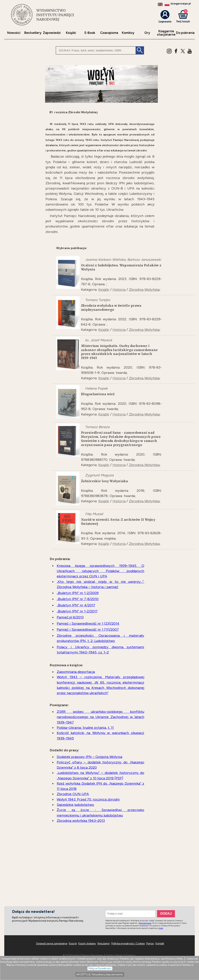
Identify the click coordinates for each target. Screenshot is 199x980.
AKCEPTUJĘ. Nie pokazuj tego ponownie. (100, 974)
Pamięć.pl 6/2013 (70, 617)
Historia (119, 290)
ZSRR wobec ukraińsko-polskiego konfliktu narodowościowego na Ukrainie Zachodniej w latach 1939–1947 (100, 717)
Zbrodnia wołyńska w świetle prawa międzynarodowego (111, 308)
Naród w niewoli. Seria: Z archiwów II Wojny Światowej (118, 522)
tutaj (161, 928)
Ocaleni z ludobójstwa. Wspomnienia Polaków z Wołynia (121, 267)
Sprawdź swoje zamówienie (52, 944)
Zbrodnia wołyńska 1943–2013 (81, 821)
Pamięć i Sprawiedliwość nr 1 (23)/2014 (88, 623)
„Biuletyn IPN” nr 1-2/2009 (78, 593)
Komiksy (128, 33)
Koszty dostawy (87, 944)
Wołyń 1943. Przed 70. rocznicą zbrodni (88, 799)
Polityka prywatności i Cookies (128, 944)
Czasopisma (109, 33)
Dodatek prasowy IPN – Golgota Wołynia (89, 757)
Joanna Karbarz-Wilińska (106, 260)
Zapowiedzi (52, 33)
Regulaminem (145, 923)
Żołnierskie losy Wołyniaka (105, 481)
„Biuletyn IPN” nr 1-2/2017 (77, 611)
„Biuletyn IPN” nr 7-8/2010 (78, 599)
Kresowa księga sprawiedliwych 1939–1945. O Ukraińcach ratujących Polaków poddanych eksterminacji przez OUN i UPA (100, 571)
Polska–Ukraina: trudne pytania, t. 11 (85, 728)
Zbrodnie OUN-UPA (73, 794)
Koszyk (73, 944)
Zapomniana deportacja (76, 672)
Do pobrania (185, 33)
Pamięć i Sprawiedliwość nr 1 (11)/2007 (88, 630)
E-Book (90, 33)
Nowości (14, 33)
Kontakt (160, 944)
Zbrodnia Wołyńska (144, 290)
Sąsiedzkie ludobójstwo (75, 805)
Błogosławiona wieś (98, 394)
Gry (147, 33)
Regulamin (104, 944)
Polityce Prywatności (100, 968)
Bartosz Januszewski (144, 260)
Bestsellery (33, 33)
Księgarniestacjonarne (166, 33)
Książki (71, 33)
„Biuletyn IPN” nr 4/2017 (76, 605)
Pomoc (150, 944)
